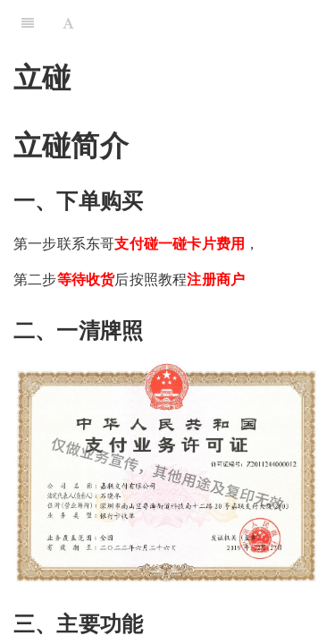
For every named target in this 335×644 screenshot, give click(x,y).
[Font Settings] (68, 22)
